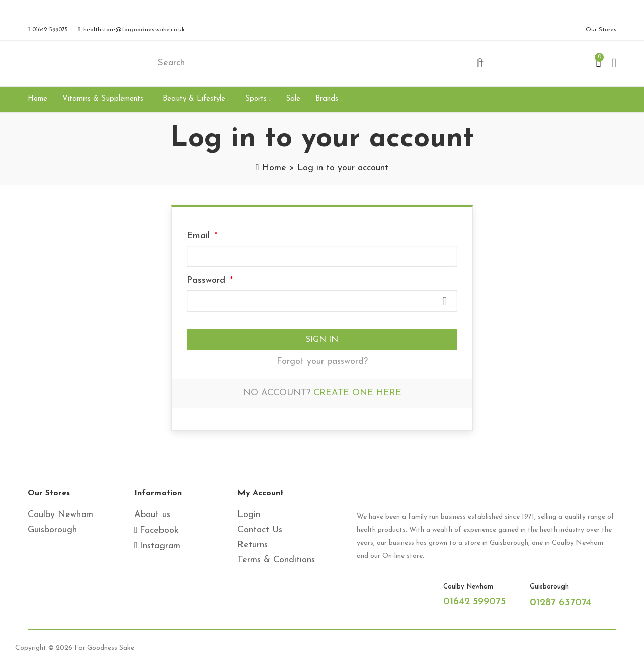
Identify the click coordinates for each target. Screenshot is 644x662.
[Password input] (322, 301)
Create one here (357, 393)
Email (200, 236)
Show (445, 301)
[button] (48, 30)
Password (208, 281)
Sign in (322, 340)
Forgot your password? (322, 362)
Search (480, 63)
